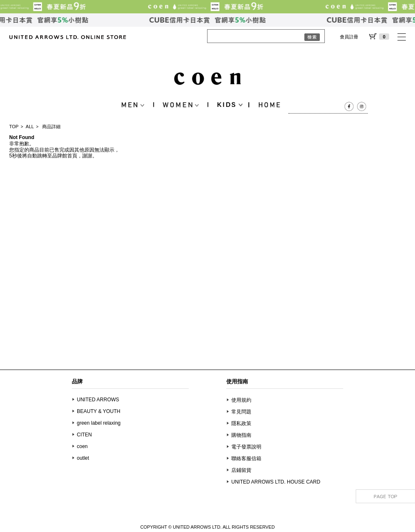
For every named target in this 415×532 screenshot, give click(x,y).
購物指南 (241, 435)
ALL (30, 127)
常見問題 (241, 412)
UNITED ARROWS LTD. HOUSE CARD (276, 482)
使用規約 (241, 400)
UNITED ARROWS (98, 400)
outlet (83, 458)
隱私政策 (241, 423)
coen (82, 446)
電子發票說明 (246, 447)
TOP (14, 127)
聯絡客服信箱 (246, 459)
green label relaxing (99, 423)
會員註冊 (349, 37)
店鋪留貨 (241, 470)
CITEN (84, 435)
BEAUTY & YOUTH (99, 411)
